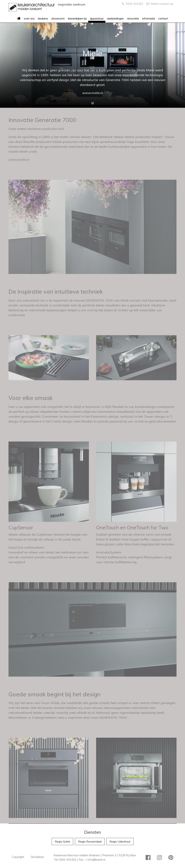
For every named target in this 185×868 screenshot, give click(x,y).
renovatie (133, 19)
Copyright (18, 857)
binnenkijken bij (77, 19)
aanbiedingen (115, 19)
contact (163, 19)
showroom (58, 19)
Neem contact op (160, 4)
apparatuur (97, 19)
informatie (149, 19)
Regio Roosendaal (90, 841)
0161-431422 (133, 4)
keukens (43, 19)
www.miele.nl (93, 93)
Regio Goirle (62, 841)
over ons (29, 19)
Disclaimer (37, 857)
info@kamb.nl (97, 860)
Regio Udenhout (120, 841)
